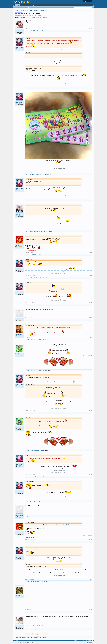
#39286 (91, 252)
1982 (44, 17)
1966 (39, 17)
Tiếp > (46, 17)
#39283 (91, 172)
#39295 (91, 499)
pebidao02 (33, 542)
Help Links (34, 5)
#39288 (91, 303)
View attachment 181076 (53, 207)
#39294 (91, 474)
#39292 (91, 411)
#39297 (91, 540)
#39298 (91, 579)
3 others (43, 320)
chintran (17, 30)
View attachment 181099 (48, 328)
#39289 (91, 318)
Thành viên (28, 5)
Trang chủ (83, 641)
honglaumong (38, 31)
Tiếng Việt (16, 641)
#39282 (91, 86)
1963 (33, 17)
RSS (92, 641)
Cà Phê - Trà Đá (24, 15)
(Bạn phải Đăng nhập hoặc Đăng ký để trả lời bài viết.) (82, 634)
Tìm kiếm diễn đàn (18, 7)
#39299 (91, 610)
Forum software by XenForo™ (24, 642)
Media (23, 5)
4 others (45, 278)
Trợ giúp (79, 641)
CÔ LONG (18, 214)
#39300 (91, 627)
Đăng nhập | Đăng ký (87, 1)
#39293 (91, 448)
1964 (35, 17)
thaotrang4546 (38, 174)
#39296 (91, 514)
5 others (44, 305)
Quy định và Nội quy (90, 642)
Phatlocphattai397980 (19, 516)
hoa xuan (37, 542)
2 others (44, 31)
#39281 (91, 29)
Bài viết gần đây (26, 7)
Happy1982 (33, 31)
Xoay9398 (18, 596)
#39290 (91, 337)
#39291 (91, 368)
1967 (40, 17)
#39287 (91, 275)
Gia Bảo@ (18, 319)
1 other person (45, 174)
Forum (18, 5)
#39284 (91, 198)
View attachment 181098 (64, 525)
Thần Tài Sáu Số (29, 255)
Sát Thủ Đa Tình (35, 15)
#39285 (91, 229)
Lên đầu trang (88, 641)
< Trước (27, 17)
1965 (37, 17)
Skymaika (33, 305)
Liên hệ (76, 641)
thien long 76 (28, 31)
